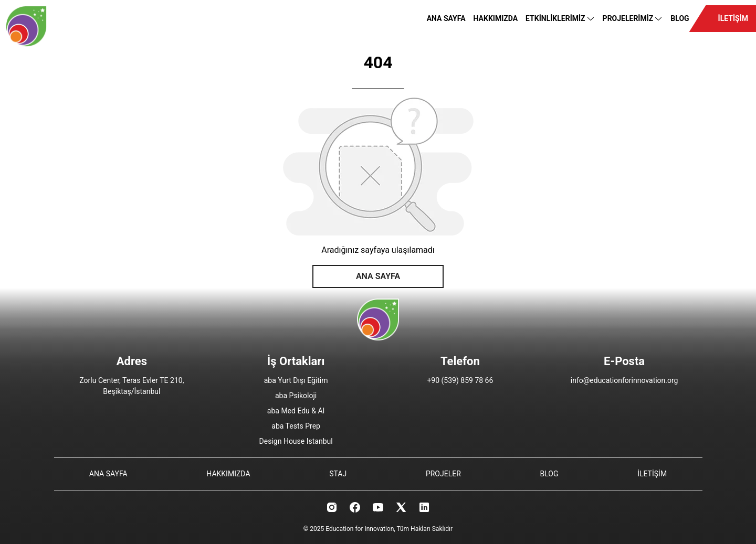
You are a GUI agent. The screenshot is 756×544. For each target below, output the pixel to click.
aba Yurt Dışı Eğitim (296, 380)
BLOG (680, 18)
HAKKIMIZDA (496, 18)
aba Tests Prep (296, 426)
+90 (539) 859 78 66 (460, 380)
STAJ (338, 474)
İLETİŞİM (733, 18)
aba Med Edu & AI (296, 411)
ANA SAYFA (446, 18)
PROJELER (443, 474)
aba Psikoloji (296, 396)
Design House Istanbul (296, 441)
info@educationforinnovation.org (624, 380)
